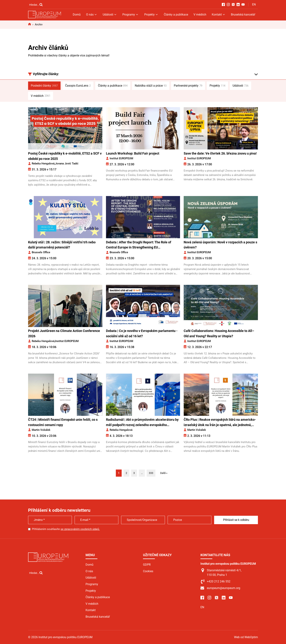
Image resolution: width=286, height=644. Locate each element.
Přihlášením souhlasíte (66, 529)
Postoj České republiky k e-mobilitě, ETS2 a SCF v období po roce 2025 (65, 156)
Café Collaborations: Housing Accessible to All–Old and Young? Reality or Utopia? (219, 333)
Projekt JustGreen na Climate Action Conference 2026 (64, 333)
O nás (92, 15)
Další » (164, 473)
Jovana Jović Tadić (67, 164)
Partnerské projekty (188, 86)
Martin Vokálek (41, 430)
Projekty (151, 15)
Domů (77, 15)
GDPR (147, 565)
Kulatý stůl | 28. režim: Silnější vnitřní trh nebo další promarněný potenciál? (62, 245)
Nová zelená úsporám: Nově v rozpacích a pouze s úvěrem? (220, 245)
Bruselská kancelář (243, 15)
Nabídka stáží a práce (151, 86)
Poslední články (44, 86)
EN (254, 4)
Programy (131, 15)
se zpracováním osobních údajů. (80, 529)
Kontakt (219, 15)
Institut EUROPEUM (121, 158)
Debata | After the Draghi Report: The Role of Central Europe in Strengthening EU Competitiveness (139, 245)
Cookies (148, 571)
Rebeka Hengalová (43, 164)
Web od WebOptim (246, 637)
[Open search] (36, 5)
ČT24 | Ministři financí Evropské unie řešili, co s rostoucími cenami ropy (63, 422)
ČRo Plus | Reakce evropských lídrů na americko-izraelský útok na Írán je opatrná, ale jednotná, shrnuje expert (220, 423)
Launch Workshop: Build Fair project (133, 153)
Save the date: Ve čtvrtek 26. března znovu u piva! (220, 153)
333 (151, 473)
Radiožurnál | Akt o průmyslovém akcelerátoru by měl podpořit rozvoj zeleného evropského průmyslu (142, 423)
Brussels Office (41, 252)
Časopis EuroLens (78, 86)
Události (110, 15)
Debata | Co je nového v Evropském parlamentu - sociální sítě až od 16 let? (142, 333)
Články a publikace (176, 15)
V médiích (200, 15)
